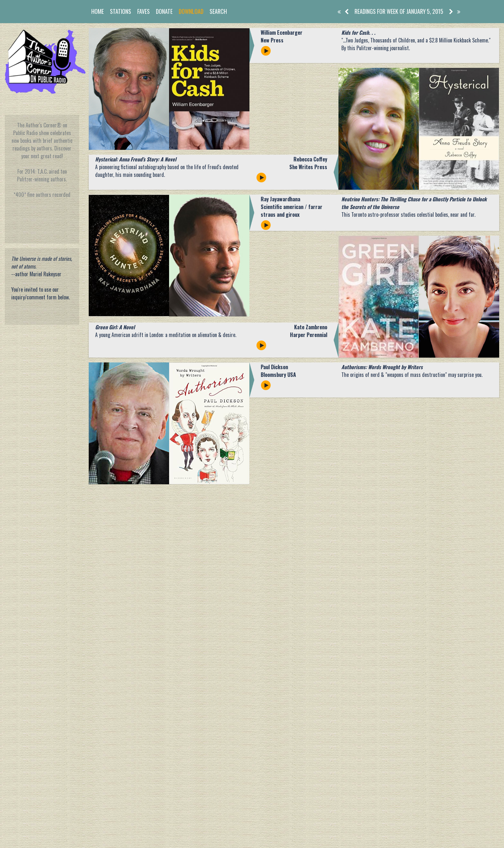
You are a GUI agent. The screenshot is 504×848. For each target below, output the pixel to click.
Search (218, 11)
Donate (164, 11)
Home (98, 11)
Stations (121, 11)
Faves (144, 11)
